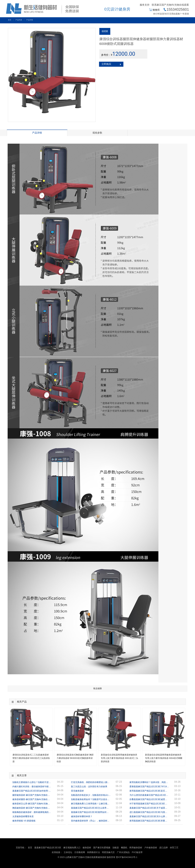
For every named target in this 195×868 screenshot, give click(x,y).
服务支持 (145, 5)
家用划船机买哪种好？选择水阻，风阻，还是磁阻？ (149, 782)
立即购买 (106, 64)
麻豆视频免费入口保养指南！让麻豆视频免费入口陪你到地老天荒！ (91, 804)
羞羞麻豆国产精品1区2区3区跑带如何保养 (91, 812)
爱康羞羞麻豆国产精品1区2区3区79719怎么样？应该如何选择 (149, 786)
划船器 (116, 848)
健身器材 (87, 848)
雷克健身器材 (77, 791)
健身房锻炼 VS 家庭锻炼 (24, 821)
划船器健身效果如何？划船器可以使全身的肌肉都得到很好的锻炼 (91, 799)
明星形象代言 (108, 852)
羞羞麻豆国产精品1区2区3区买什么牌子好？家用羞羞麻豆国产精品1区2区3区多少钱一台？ (149, 816)
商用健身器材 (136, 848)
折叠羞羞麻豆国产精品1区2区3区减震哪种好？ (149, 799)
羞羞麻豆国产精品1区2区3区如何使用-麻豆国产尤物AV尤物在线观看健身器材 (32, 791)
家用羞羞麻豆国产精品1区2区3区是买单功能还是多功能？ (149, 791)
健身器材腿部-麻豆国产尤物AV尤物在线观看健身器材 (32, 799)
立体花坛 (68, 852)
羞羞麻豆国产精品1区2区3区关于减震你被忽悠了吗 (149, 808)
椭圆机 (124, 848)
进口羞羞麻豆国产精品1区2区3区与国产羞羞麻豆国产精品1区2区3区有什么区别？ (149, 812)
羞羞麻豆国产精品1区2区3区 (48, 848)
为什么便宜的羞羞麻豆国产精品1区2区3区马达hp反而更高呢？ (149, 795)
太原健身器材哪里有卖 (23, 816)
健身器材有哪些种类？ (82, 816)
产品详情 (30, 20)
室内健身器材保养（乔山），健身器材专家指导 (91, 821)
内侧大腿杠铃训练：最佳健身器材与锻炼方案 (32, 786)
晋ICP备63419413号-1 (127, 857)
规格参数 (97, 133)
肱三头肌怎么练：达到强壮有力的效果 (89, 786)
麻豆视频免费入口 (72, 848)
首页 (10, 20)
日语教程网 (80, 852)
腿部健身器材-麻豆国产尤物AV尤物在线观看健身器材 (32, 795)
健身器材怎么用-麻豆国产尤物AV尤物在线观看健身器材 (32, 804)
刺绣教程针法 (94, 852)
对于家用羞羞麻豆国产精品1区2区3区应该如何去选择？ (149, 804)
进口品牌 (163, 848)
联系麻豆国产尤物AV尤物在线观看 (170, 5)
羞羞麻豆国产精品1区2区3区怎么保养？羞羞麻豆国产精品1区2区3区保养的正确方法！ (91, 808)
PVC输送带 (137, 852)
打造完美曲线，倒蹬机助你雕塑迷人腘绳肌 (91, 782)
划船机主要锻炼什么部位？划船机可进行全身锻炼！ (32, 782)
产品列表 (19, 20)
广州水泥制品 (123, 852)
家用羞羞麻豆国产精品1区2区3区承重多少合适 (149, 821)
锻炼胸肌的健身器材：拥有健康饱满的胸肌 (32, 812)
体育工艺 (174, 848)
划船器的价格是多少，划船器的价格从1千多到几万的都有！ (91, 795)
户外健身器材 (151, 848)
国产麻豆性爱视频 (102, 848)
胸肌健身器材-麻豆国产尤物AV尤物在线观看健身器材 (32, 808)
